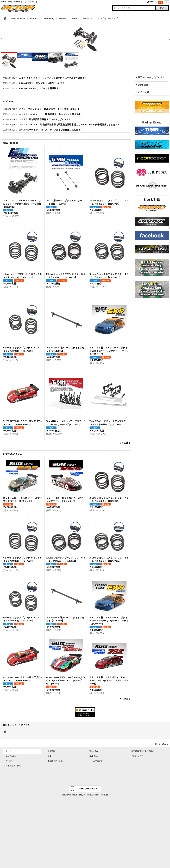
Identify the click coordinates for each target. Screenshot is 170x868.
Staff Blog (143, 85)
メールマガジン (96, 761)
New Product (11, 756)
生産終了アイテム (55, 761)
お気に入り (144, 92)
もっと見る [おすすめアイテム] (125, 699)
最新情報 (51, 751)
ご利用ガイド (137, 756)
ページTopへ (163, 744)
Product (9, 761)
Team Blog (94, 751)
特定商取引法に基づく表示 (143, 751)
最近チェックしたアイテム (151, 77)
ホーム (8, 751)
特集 (49, 756)
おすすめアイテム (13, 766)
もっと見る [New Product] (125, 443)
